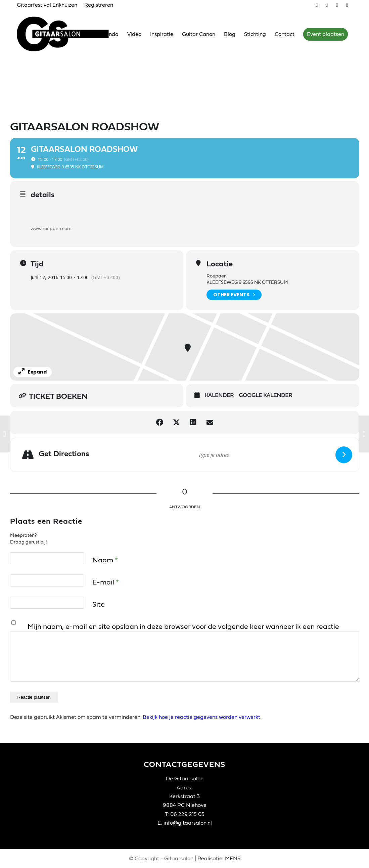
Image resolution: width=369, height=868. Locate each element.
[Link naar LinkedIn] (347, 5)
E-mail (106, 582)
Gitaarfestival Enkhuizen (47, 5)
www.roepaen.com (51, 229)
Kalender (219, 395)
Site (99, 604)
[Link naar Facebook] (337, 5)
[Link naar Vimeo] (317, 5)
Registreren (99, 5)
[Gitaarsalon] (68, 34)
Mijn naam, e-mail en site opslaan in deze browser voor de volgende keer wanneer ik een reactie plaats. (183, 632)
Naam (105, 560)
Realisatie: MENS (219, 859)
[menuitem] (49, 5)
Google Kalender (265, 395)
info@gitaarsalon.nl (188, 823)
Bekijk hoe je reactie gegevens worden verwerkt (201, 717)
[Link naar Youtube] (327, 5)
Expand (33, 372)
